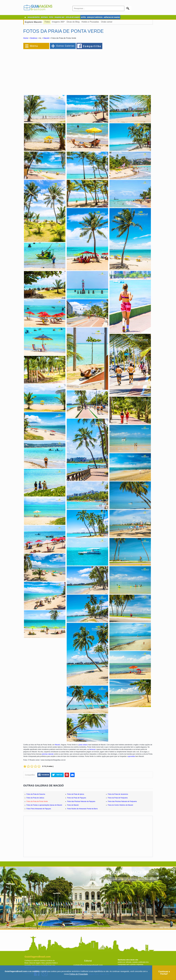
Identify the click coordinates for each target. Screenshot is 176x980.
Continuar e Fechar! (164, 973)
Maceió (46, 38)
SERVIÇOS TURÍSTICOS (95, 17)
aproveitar (132, 756)
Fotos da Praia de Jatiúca (35, 798)
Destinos (34, 38)
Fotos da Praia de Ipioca (76, 794)
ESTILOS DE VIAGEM (73, 17)
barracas (92, 749)
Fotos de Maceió (73, 805)
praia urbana (83, 745)
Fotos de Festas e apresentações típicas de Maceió (44, 805)
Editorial (88, 961)
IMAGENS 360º (60, 17)
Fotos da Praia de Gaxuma (36, 794)
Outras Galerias (65, 46)
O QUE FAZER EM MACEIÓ (121, 873)
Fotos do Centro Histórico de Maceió (121, 805)
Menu (34, 46)
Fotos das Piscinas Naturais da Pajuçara (81, 801)
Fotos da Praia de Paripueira (118, 798)
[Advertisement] (52, 70)
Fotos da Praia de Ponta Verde (37, 801)
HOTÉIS (83, 17)
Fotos (47, 22)
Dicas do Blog (73, 22)
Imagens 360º (58, 22)
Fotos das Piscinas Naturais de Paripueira (122, 801)
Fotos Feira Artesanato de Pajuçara (39, 809)
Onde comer (107, 22)
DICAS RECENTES (34, 17)
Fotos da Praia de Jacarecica (118, 794)
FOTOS (51, 17)
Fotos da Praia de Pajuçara (77, 798)
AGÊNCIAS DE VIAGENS (112, 17)
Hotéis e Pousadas (90, 22)
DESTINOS (44, 17)
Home (26, 38)
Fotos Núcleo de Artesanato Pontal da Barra (82, 809)
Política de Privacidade (78, 974)
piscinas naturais (48, 754)
